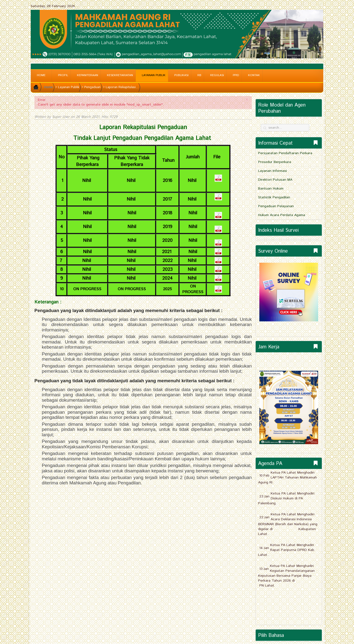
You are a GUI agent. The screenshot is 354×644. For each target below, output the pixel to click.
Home (41, 75)
